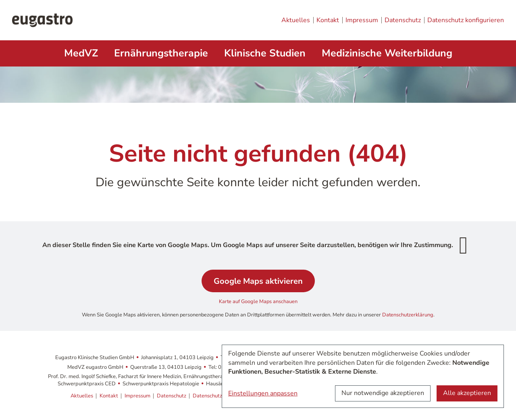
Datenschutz (403, 20)
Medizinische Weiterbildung (387, 53)
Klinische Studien (265, 53)
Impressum (362, 20)
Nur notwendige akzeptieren (383, 393)
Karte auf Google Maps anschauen (258, 301)
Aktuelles (296, 20)
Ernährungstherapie (161, 53)
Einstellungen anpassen (263, 393)
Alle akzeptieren (467, 393)
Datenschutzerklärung (408, 315)
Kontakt (328, 20)
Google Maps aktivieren (258, 281)
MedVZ (81, 53)
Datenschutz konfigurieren (466, 20)
